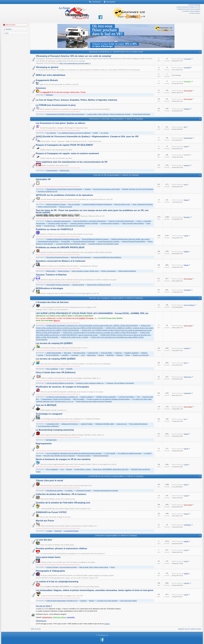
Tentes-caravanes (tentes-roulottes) (133, 223)
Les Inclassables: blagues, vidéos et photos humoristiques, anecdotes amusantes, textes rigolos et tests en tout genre (95, 590)
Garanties (88, 189)
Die (185, 127)
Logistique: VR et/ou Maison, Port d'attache (120, 383)
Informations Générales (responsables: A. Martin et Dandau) (116, 119)
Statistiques (49, 95)
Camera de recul (122, 424)
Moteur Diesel (51, 271)
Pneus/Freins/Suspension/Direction (57, 257)
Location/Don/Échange (71, 531)
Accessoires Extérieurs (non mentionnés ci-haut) (103, 244)
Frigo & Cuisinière (74, 204)
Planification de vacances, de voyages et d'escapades (62, 387)
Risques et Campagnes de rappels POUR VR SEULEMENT (64, 145)
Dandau (186, 200)
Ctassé (186, 550)
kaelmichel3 (187, 393)
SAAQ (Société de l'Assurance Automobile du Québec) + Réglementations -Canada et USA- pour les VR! (87, 137)
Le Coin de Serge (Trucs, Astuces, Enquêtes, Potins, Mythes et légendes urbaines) (76, 100)
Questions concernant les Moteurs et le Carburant (60, 261)
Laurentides (75, 355)
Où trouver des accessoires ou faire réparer (106, 189)
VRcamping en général (47, 67)
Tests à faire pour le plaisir (128, 601)
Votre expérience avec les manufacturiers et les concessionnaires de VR (71, 162)
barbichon (187, 109)
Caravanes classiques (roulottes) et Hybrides (84, 223)
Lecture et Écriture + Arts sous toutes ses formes (62, 567)
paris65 (186, 496)
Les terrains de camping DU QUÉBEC (54, 343)
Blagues (92, 601)
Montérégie (110, 355)
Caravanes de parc (49, 226)
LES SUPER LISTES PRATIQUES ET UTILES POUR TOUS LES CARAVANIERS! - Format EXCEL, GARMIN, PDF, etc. (92, 313)
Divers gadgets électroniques (138, 424)
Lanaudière (65, 355)
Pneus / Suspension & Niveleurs (143, 204)
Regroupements (44, 444)
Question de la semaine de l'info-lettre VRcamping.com (63, 503)
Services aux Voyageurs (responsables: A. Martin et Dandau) (116, 298)
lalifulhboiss (187, 525)
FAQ (7, 33)
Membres (9, 29)
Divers (113, 567)
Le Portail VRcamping (194, 5)
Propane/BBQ (66, 241)
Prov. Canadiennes (52, 369)
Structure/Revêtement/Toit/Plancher (84, 241)
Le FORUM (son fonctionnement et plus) (56, 105)
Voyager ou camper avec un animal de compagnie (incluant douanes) (108, 399)
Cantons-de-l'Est (93, 353)
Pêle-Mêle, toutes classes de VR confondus (71, 226)
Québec (128, 355)
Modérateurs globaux (59, 617)
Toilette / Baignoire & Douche (47, 207)
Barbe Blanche (188, 138)
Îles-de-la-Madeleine (52, 355)
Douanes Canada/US (87, 397)
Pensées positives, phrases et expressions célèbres (61, 549)
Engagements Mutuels (47, 80)
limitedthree (187, 290)
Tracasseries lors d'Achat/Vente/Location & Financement (64, 189)
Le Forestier (187, 59)
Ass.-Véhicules (51, 133)
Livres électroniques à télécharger (48, 426)
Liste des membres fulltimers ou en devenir (60, 383)
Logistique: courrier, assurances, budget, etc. (90, 383)
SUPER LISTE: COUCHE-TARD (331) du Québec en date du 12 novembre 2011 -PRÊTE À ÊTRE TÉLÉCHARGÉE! (100, 333)
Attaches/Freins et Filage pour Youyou (99, 285)
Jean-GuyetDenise (189, 305)
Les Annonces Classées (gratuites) (191, 11)
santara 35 (187, 165)
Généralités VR (43, 179)
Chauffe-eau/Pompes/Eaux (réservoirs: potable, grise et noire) (130, 239)
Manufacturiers (65, 170)
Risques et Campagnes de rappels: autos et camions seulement (67, 154)
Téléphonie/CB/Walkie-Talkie (105, 424)
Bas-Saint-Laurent (79, 353)
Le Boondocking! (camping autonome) (55, 430)
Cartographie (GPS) (53, 424)
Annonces (41, 88)
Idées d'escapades (79, 399)
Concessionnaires (52, 170)
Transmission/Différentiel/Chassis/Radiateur (107, 257)
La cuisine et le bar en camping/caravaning (57, 582)
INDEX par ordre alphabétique (51, 75)
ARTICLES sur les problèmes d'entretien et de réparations (64, 195)
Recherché (58, 531)
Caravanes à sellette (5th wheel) (58, 223)
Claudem (107, 624)
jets (185, 419)
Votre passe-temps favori (48, 557)
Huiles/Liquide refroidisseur (127, 271)
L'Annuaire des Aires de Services (52, 302)
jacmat (186, 146)
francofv (186, 514)
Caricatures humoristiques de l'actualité (106, 490)
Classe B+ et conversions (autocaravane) (121, 221)
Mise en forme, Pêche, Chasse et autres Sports (94, 567)
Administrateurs (47, 617)
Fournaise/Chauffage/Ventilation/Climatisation (97, 204)
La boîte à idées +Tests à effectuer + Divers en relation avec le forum (109, 114)
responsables (71, 617)
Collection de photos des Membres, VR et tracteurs (61, 494)
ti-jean (186, 561)
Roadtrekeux (188, 81)
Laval (83, 355)
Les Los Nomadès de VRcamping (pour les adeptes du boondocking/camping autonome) (74, 453)
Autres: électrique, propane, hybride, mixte (85, 271)
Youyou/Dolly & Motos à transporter (58, 285)
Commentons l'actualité (83, 490)
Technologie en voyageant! (49, 414)
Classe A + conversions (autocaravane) (59, 221)
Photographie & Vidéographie (50, 571)
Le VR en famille (110, 453)
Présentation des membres (55, 490)
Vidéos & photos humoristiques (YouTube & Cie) (62, 601)
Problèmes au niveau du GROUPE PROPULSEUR (60, 248)
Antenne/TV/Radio (87, 424)
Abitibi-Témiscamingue (54, 353)
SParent (186, 434)
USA (62, 369)
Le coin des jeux (44, 540)
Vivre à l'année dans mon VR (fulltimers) (56, 373)
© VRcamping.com (102, 635)
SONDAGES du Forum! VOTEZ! (51, 512)
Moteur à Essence (64, 271)
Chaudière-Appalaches (131, 353)
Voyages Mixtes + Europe (83, 469)
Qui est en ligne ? (44, 606)
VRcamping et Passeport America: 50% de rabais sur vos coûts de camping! (73, 56)
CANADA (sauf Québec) (126, 397)
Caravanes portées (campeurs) (110, 223)
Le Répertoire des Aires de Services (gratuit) (189, 9)
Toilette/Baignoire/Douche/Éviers (48, 241)
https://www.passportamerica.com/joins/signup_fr (75, 63)
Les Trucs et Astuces (195, 13)
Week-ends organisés (84, 456)
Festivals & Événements (101, 456)
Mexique (69, 469)
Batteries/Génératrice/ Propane (56, 204)
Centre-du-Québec (106, 353)
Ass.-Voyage (104, 133)
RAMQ (95, 133)
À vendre (49, 531)
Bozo (185, 363)
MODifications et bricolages (50, 288)
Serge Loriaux (188, 90)
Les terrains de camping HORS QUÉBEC (56, 359)
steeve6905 (187, 67)
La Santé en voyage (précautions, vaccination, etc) (62, 397)
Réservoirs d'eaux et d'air (122, 204)
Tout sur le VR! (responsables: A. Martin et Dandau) (116, 175)
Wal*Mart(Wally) (51, 440)
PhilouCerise (188, 377)
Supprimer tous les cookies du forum (189, 629)
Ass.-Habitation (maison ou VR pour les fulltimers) (75, 133)
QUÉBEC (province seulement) (106, 397)
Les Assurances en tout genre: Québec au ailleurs (60, 123)
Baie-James (67, 353)
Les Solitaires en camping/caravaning (130, 453)
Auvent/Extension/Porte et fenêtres (109, 241)
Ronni (186, 484)
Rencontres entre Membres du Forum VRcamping (59, 456)
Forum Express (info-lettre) (141, 114)
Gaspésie (40, 355)
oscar (185, 184)
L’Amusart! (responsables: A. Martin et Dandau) (116, 535)
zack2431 (187, 583)
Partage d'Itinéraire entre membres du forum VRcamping (94, 401)
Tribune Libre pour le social (49, 481)
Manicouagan (91, 355)
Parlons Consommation (108, 271)
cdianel (186, 236)
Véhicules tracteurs (78, 285)
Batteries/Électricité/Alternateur (81, 257)
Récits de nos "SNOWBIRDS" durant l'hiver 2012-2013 (111, 469)
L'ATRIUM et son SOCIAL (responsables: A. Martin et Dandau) (116, 476)
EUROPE (69, 369)
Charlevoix (118, 353)
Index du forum (10, 25)
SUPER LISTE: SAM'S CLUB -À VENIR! (75, 337)
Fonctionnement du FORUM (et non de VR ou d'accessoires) (66, 114)
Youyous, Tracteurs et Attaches (51, 275)
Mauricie (101, 355)
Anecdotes (83, 601)
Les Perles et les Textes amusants (107, 601)
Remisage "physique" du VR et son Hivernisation (138, 189)
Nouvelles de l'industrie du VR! (47, 191)
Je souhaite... (69, 490)
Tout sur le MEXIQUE (46, 405)
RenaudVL (187, 217)
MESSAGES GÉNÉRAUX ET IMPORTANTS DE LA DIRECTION (116, 52)
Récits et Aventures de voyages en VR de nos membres (63, 459)
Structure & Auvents (66, 207)
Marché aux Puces (45, 521)
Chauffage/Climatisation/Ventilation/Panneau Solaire (63, 239)
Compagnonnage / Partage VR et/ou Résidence (56, 399)
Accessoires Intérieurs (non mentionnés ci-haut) (71, 244)
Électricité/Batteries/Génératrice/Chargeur (95, 239)
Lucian (186, 464)
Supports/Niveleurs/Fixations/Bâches (134, 241)
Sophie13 (187, 348)
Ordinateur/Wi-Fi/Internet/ (70, 424)
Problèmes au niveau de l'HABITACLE (54, 229)
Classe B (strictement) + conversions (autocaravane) (90, 221)
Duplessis (144, 353)
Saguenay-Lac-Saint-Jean (141, 355)
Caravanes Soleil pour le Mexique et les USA (188, 7)
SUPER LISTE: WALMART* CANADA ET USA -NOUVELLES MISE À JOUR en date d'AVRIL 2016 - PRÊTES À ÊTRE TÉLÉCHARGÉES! (92, 326)
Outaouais (119, 355)
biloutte (186, 449)
